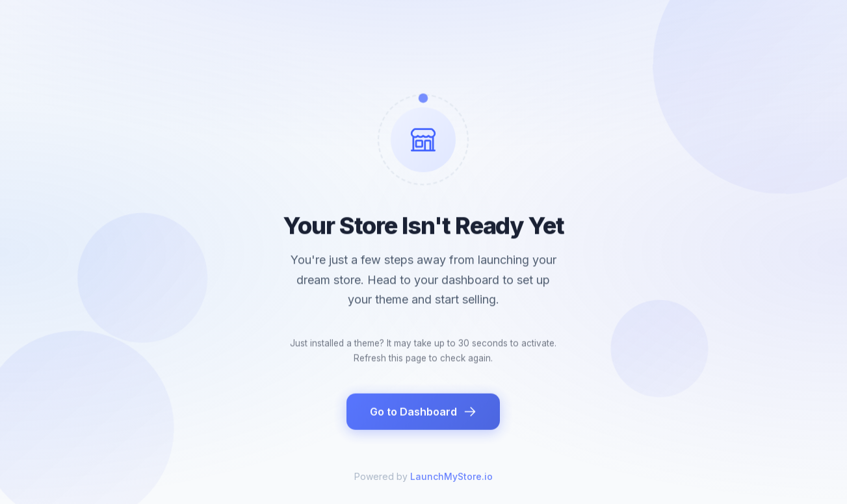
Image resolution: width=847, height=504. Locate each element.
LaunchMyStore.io (451, 483)
